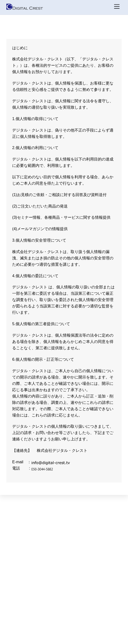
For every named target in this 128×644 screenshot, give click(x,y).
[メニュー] (117, 7)
